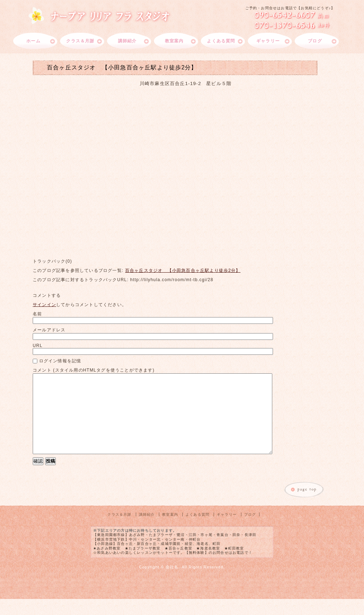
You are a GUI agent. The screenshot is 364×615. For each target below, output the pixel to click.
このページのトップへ (304, 506)
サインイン (44, 305)
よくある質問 (221, 41)
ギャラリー (268, 41)
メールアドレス (49, 330)
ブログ (315, 41)
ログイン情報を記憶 (57, 361)
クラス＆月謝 (80, 41)
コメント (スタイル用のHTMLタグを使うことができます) (94, 370)
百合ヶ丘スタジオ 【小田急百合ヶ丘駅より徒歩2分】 (183, 270)
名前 (37, 314)
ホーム (33, 41)
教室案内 (174, 41)
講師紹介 (127, 41)
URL (38, 346)
